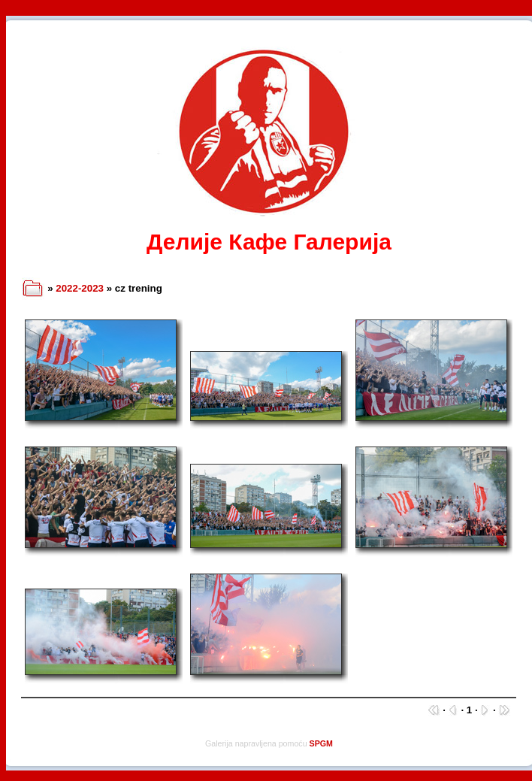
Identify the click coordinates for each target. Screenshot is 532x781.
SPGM (321, 743)
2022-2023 (80, 288)
